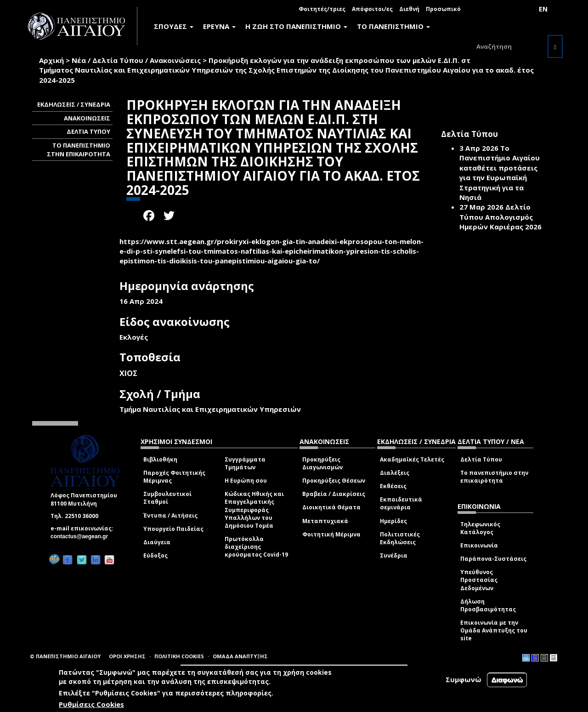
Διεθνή (409, 9)
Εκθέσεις (393, 486)
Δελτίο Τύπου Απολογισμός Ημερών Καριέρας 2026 (500, 217)
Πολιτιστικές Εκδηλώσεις (400, 538)
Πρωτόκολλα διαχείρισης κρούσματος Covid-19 (256, 547)
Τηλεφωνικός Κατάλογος (480, 528)
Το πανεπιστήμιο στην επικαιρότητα (494, 477)
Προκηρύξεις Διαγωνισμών (322, 463)
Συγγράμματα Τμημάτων (245, 463)
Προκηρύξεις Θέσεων (334, 481)
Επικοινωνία (479, 545)
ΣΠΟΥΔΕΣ (174, 26)
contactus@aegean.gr (82, 536)
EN (543, 9)
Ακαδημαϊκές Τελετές (412, 459)
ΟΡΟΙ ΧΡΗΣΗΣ (127, 656)
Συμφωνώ (464, 679)
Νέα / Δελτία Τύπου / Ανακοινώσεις (136, 60)
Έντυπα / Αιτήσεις (170, 515)
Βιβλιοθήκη (160, 459)
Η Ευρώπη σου (246, 481)
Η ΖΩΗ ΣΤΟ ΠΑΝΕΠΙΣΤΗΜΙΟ (296, 26)
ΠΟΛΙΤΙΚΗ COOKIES (179, 656)
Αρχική (51, 60)
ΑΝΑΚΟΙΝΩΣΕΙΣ (87, 118)
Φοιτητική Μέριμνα (331, 534)
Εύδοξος (155, 555)
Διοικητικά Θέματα (331, 507)
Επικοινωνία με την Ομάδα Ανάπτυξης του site (494, 630)
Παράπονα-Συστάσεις (493, 559)
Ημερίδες (393, 521)
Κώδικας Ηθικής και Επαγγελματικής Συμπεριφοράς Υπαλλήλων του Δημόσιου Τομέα (254, 510)
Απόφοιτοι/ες (372, 9)
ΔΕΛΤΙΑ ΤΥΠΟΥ (88, 131)
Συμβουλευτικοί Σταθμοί (167, 498)
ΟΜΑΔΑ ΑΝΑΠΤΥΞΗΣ (240, 656)
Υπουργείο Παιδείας (173, 529)
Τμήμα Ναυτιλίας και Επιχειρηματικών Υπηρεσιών (210, 409)
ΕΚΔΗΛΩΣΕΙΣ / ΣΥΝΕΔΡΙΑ (74, 104)
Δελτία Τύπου (481, 459)
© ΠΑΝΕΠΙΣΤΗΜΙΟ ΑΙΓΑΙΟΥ (65, 656)
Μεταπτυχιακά (325, 521)
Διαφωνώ (507, 680)
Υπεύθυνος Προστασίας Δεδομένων (479, 580)
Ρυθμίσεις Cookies (91, 704)
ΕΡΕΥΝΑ (219, 26)
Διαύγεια (157, 542)
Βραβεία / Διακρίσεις (334, 494)
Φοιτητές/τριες (322, 9)
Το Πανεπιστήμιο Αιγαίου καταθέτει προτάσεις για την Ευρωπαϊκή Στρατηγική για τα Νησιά (500, 173)
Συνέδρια (394, 555)
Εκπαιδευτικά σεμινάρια (401, 503)
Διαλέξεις (395, 473)
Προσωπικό (443, 9)
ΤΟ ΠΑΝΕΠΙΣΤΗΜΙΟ (393, 26)
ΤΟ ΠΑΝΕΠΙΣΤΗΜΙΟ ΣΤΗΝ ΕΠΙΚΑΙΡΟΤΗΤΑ (79, 150)
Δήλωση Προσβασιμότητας (488, 605)
